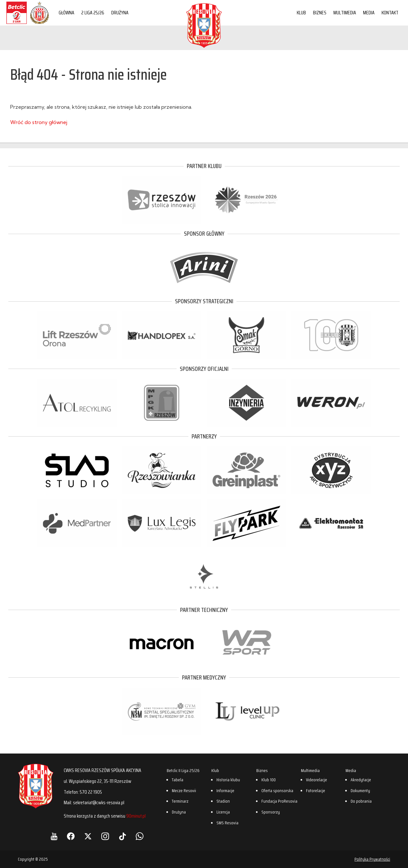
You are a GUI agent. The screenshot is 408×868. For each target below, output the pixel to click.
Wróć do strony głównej (39, 122)
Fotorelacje (316, 791)
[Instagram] (105, 836)
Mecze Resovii (184, 791)
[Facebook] (71, 836)
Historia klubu (228, 780)
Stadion (223, 801)
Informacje (225, 791)
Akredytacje (361, 780)
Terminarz (180, 801)
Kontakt (390, 13)
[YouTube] (54, 836)
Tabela (178, 780)
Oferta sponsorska (277, 791)
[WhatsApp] (140, 836)
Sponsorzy (271, 812)
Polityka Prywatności (372, 859)
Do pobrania (361, 801)
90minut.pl (136, 816)
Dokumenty (360, 791)
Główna (66, 13)
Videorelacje (317, 780)
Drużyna (120, 13)
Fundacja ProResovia (279, 801)
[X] (88, 836)
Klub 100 (269, 780)
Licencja (223, 812)
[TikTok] (122, 836)
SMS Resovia (227, 823)
